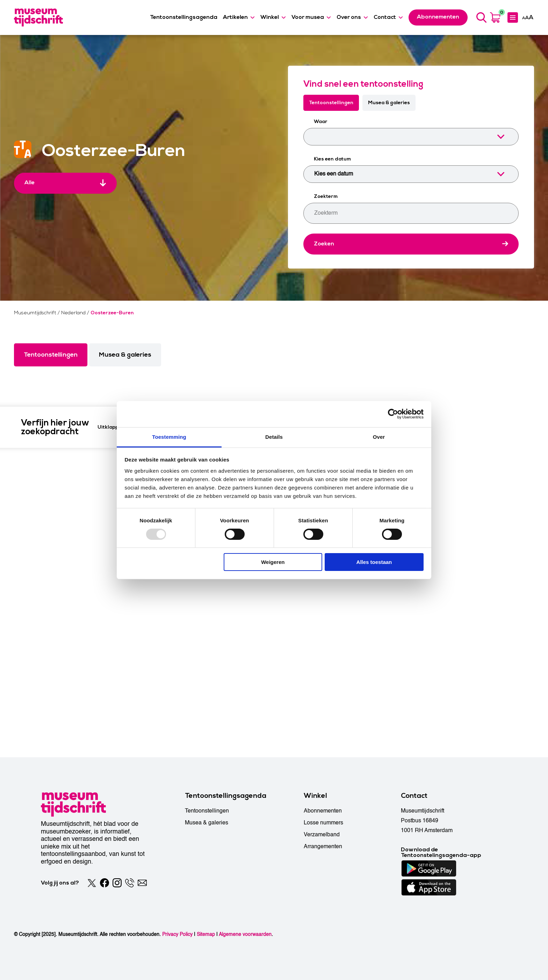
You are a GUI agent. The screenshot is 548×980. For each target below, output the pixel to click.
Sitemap (206, 934)
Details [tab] (274, 437)
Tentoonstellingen (331, 103)
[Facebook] (104, 883)
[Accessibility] (528, 17)
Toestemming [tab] (169, 437)
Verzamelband (322, 835)
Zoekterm (326, 196)
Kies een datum (332, 159)
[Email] (142, 883)
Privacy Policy (177, 934)
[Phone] (130, 883)
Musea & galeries (389, 103)
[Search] (481, 17)
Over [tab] (379, 437)
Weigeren (273, 562)
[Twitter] (92, 883)
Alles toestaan (374, 562)
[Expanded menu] (513, 17)
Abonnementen (323, 811)
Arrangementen (323, 846)
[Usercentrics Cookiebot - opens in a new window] (393, 414)
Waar (321, 121)
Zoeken (324, 244)
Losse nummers (323, 823)
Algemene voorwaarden (245, 934)
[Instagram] (117, 883)
